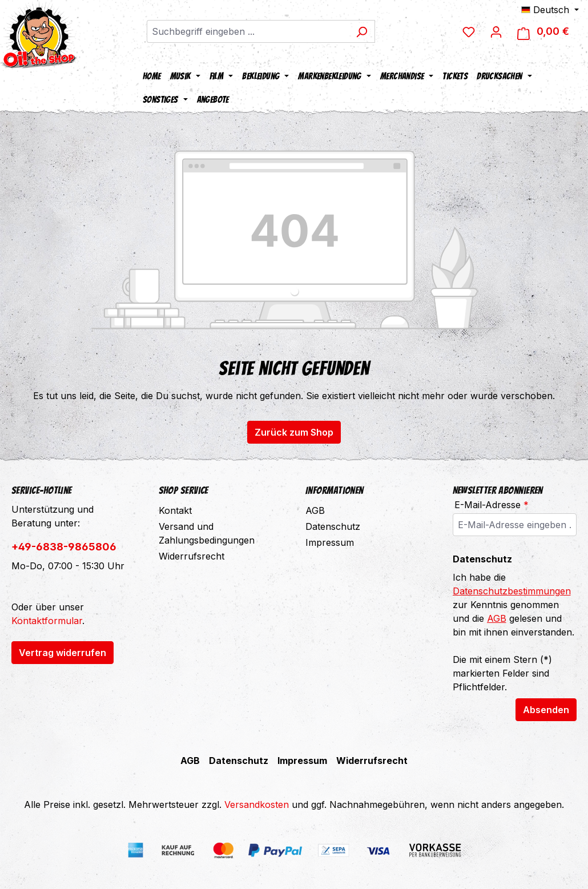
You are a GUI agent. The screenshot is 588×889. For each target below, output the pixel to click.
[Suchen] (362, 31)
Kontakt (175, 510)
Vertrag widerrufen (63, 653)
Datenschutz (333, 526)
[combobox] (248, 31)
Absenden (546, 710)
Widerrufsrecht (192, 556)
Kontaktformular (47, 621)
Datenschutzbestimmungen (512, 591)
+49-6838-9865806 (64, 547)
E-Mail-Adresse (492, 505)
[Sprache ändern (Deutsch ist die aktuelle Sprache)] (550, 10)
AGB (315, 510)
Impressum (330, 542)
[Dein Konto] (496, 31)
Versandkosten (257, 804)
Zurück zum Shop (294, 432)
